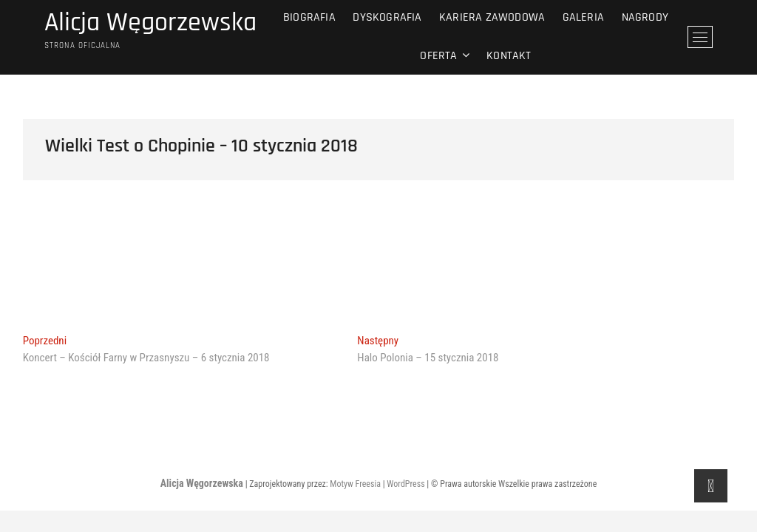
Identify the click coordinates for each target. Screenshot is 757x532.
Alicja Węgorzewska (150, 23)
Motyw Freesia (355, 484)
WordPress (405, 484)
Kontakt (509, 56)
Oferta (438, 56)
